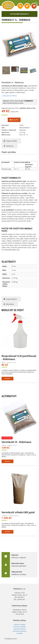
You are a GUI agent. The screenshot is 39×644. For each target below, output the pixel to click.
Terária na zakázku (20, 627)
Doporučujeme (10, 299)
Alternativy (9, 304)
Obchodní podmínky (19, 631)
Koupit (14, 120)
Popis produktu (10, 141)
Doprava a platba (20, 624)
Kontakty (20, 633)
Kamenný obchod (20, 629)
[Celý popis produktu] (10, 96)
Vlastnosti (8, 146)
